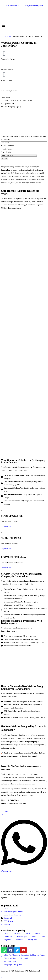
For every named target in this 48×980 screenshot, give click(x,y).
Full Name (6, 139)
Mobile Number (7, 146)
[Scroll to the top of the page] (2, 977)
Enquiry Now (6, 526)
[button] (24, 26)
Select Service (6, 152)
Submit (5, 159)
